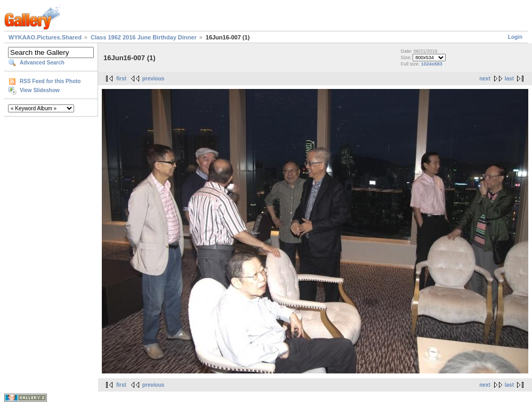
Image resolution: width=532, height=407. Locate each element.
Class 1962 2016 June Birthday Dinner (144, 37)
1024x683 (432, 64)
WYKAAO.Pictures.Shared (45, 37)
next (485, 79)
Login (515, 37)
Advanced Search (42, 63)
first (121, 79)
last (509, 79)
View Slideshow (40, 90)
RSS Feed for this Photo (50, 81)
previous (154, 79)
